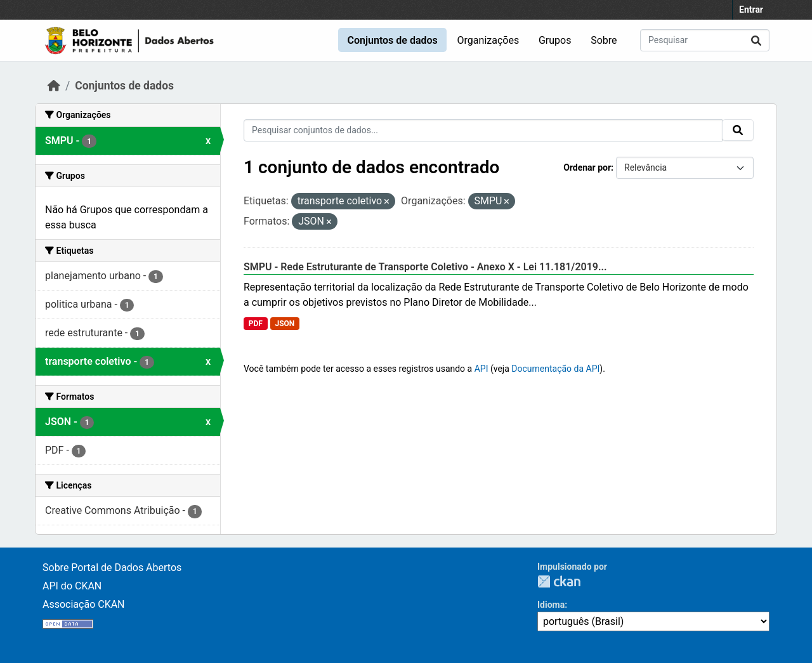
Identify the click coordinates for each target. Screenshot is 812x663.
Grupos (555, 40)
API (481, 369)
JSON (285, 324)
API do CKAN (72, 586)
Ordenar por (587, 167)
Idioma (551, 605)
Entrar (751, 10)
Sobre (604, 40)
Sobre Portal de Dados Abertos (112, 568)
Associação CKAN (84, 604)
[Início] (54, 86)
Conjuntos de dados (392, 40)
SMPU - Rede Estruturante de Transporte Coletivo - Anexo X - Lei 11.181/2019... (425, 267)
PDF (256, 324)
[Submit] (756, 40)
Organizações (488, 40)
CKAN (559, 581)
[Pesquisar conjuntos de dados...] (705, 40)
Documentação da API (555, 369)
